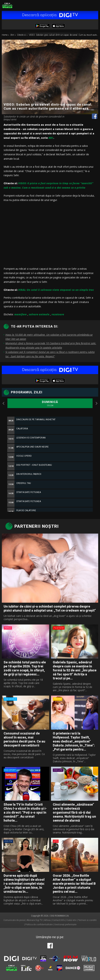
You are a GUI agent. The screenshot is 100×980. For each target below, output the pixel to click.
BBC (51, 138)
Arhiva (47, 920)
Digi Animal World (7, 5)
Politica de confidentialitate (39, 925)
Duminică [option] (50, 404)
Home (5, 35)
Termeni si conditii (87, 920)
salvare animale (39, 314)
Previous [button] (4, 403)
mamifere (20, 314)
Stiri (12, 35)
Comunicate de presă (14, 920)
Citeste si (22, 35)
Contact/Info (58, 920)
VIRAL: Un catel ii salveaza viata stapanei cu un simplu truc (56, 290)
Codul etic (71, 920)
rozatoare (58, 314)
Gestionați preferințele (65, 925)
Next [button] (96, 403)
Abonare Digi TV (35, 920)
